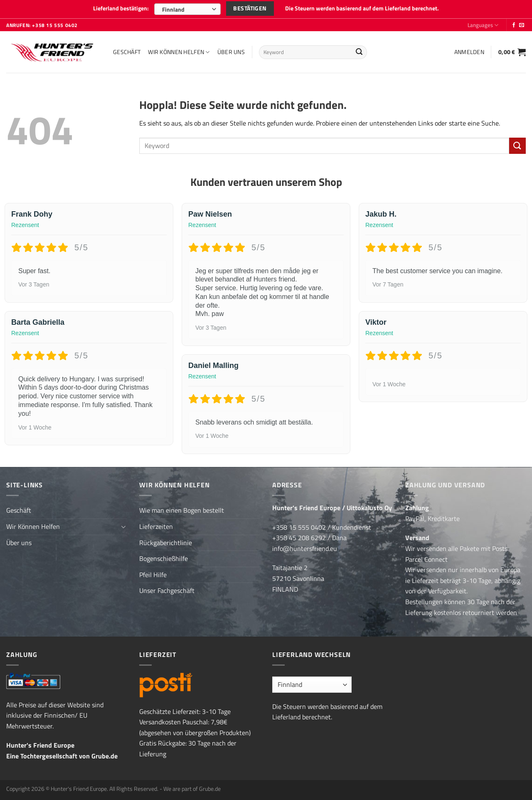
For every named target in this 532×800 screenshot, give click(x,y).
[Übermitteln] (359, 52)
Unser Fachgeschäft (167, 590)
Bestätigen (250, 8)
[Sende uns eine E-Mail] (522, 25)
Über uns (231, 52)
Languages (483, 25)
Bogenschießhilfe (164, 558)
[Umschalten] (123, 527)
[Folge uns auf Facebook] (514, 25)
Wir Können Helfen (179, 52)
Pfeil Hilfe (153, 575)
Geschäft (127, 52)
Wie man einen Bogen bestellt (182, 510)
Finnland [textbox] (173, 9)
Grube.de (105, 756)
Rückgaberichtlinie (166, 543)
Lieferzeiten (156, 526)
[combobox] (187, 9)
